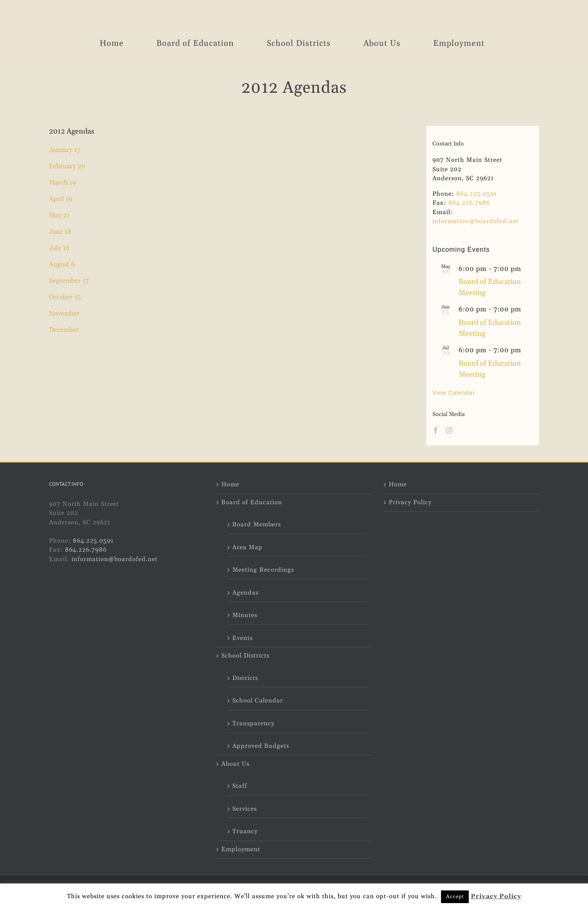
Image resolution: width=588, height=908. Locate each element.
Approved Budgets (261, 746)
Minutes (245, 615)
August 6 (62, 264)
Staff (240, 786)
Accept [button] (455, 897)
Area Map (247, 547)
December (64, 330)
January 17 (65, 150)
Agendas (245, 593)
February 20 (67, 166)
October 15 (65, 297)
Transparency (253, 723)
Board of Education (252, 502)
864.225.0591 (477, 194)
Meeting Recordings (263, 570)
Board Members (257, 524)
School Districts (245, 656)
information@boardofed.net (476, 221)
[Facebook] (436, 430)
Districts (245, 678)
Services (245, 809)
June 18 (60, 232)
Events (243, 638)
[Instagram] (449, 430)
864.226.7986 (469, 203)
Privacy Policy (410, 502)
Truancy (245, 831)
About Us (235, 764)
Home (230, 484)
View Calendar (454, 393)
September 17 (69, 281)
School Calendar (258, 701)
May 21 (59, 215)
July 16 (59, 248)
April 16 (61, 199)
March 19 (62, 183)
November (64, 313)
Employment (241, 849)
